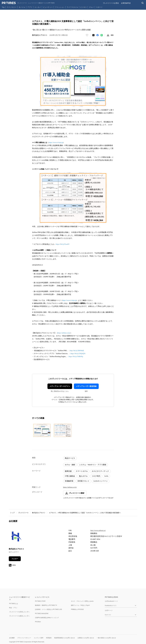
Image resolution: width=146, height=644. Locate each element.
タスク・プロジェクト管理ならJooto (82, 601)
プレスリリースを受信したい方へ (19, 612)
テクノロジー (12, 7)
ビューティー (48, 7)
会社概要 (12, 638)
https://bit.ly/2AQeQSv (78, 354)
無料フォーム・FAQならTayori (80, 605)
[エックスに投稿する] (93, 35)
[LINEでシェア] (102, 35)
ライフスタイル (72, 7)
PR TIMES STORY (40, 601)
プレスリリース (23, 513)
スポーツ (99, 7)
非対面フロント (83, 481)
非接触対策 (69, 481)
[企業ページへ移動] (16, 537)
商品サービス (70, 458)
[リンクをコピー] (112, 35)
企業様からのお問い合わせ (86, 638)
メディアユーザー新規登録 (86, 386)
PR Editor (38, 622)
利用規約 (49, 638)
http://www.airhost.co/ (98, 530)
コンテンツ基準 (39, 638)
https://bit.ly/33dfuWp (76, 357)
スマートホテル (82, 471)
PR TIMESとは (14, 604)
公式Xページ (109, 610)
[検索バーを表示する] (143, 3)
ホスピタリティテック (100, 471)
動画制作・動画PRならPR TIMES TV (46, 605)
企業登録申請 (126, 3)
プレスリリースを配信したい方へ (19, 616)
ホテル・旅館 (70, 465)
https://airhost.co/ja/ (64, 333)
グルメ (91, 7)
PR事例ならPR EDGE (77, 609)
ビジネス (83, 7)
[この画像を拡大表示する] (42, 430)
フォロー (15, 559)
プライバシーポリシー (24, 638)
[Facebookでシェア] (98, 35)
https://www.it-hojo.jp (56, 143)
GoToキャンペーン (101, 481)
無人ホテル (83, 476)
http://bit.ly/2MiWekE (77, 351)
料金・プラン (13, 608)
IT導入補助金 (70, 476)
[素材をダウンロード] (108, 35)
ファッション (60, 7)
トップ (12, 513)
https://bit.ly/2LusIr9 (63, 244)
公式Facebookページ (111, 601)
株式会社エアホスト (39, 513)
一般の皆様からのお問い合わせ (106, 638)
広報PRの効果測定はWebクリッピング (47, 618)
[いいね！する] (87, 35)
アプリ (30, 7)
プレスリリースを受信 (111, 3)
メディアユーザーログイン (60, 386)
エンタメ (38, 7)
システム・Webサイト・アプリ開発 (93, 465)
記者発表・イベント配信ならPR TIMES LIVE (48, 609)
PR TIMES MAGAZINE (42, 613)
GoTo (106, 476)
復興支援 (68, 471)
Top (3, 7)
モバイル (22, 7)
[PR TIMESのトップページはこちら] (28, 3)
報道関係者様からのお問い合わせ (65, 638)
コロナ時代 (96, 476)
